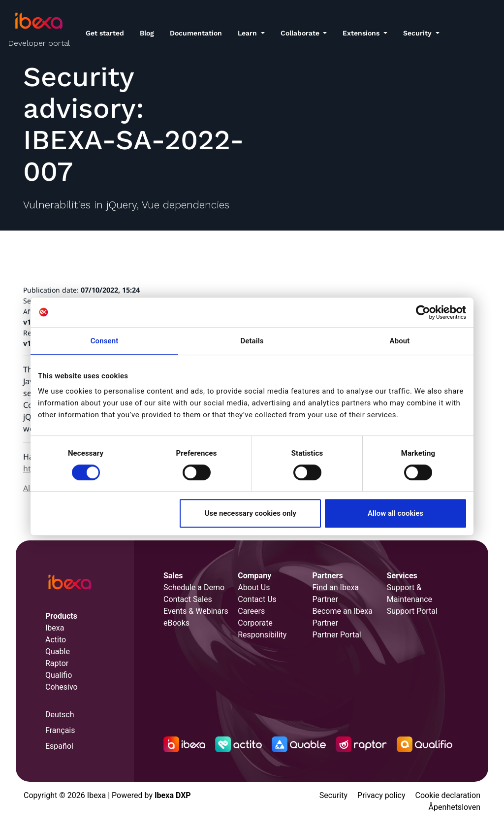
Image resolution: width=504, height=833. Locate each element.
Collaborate (301, 33)
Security (418, 33)
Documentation (196, 33)
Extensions (362, 33)
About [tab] (400, 341)
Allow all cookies (395, 513)
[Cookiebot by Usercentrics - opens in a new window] (423, 312)
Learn (248, 33)
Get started (105, 33)
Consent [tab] (105, 341)
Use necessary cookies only (251, 513)
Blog (147, 33)
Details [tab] (252, 341)
